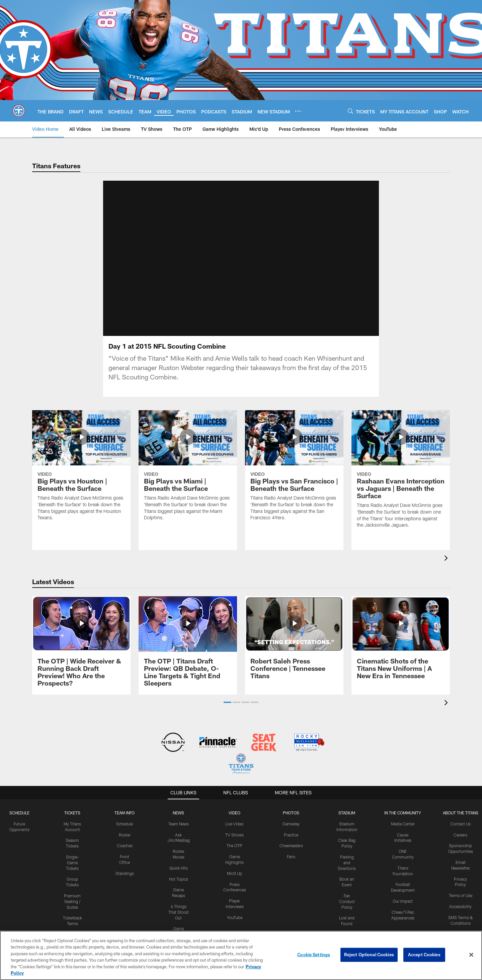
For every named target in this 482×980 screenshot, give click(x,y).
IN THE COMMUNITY (403, 813)
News (178, 813)
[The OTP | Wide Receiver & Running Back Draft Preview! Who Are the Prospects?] (81, 645)
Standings (125, 873)
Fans (291, 857)
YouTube (235, 917)
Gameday (291, 824)
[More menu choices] (298, 111)
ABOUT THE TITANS (461, 813)
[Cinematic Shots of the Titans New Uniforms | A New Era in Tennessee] (401, 642)
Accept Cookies (424, 955)
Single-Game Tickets (72, 863)
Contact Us (461, 824)
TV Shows (234, 835)
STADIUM (347, 813)
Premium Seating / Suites (72, 901)
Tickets (72, 813)
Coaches (125, 845)
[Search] (350, 111)
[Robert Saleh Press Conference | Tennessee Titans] (294, 642)
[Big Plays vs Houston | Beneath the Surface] (81, 470)
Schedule (19, 813)
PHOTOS (291, 813)
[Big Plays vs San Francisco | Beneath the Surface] (294, 470)
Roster (125, 835)
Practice (291, 835)
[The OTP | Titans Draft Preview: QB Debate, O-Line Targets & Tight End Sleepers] (188, 645)
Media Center (403, 824)
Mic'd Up (234, 873)
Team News (179, 824)
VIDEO (234, 813)
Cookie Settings (314, 955)
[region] (241, 955)
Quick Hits (179, 868)
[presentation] (447, 559)
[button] (227, 702)
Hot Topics (179, 879)
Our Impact (403, 901)
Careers (460, 835)
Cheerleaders (291, 845)
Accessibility (460, 906)
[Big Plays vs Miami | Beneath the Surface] (188, 470)
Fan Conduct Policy (347, 901)
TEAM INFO (125, 813)
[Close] (471, 955)
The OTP (234, 845)
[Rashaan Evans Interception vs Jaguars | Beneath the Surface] (401, 473)
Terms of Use (461, 895)
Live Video (234, 824)
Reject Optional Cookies (369, 955)
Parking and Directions (347, 863)
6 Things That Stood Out (178, 912)
